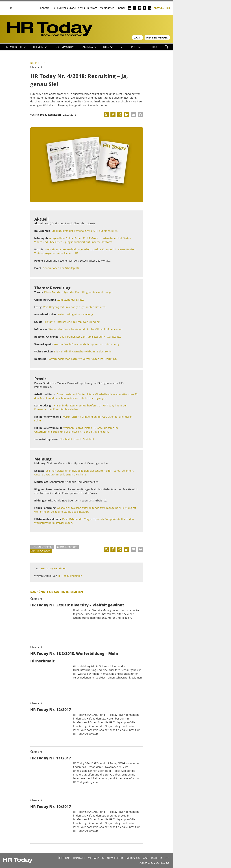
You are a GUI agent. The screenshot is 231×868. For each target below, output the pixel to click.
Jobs (108, 47)
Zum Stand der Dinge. (71, 300)
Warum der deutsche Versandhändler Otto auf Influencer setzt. (87, 329)
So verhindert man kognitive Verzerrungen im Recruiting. (82, 359)
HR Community (64, 47)
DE (4, 8)
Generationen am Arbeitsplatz (61, 268)
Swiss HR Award (88, 8)
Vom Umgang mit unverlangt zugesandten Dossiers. (75, 307)
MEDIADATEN (96, 858)
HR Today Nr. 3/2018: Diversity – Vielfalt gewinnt (77, 605)
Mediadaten (107, 8)
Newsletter (162, 8)
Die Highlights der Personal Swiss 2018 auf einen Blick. (85, 231)
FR (10, 8)
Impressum (133, 858)
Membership (16, 47)
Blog (155, 47)
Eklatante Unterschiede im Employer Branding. (72, 322)
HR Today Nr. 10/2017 (51, 807)
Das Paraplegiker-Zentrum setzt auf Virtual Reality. (90, 337)
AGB (146, 858)
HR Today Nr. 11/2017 (51, 758)
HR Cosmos (43, 551)
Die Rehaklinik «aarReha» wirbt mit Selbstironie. (83, 351)
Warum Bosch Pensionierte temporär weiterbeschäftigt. (88, 344)
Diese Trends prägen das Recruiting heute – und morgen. (79, 292)
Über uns (64, 858)
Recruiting (38, 63)
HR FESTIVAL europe (64, 8)
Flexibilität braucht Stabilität (77, 439)
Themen (40, 47)
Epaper (121, 8)
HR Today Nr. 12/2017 (51, 710)
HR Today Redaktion (48, 115)
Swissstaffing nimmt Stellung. (76, 314)
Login (137, 37)
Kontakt (45, 8)
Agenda (89, 47)
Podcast (137, 47)
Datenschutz (160, 858)
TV (121, 47)
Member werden (157, 37)
